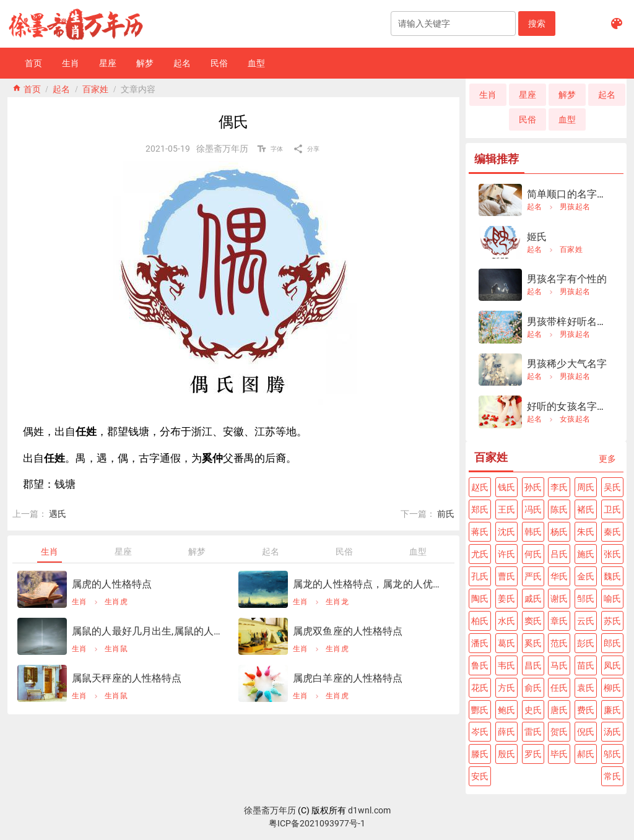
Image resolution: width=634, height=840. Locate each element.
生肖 (80, 602)
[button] (537, 24)
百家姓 (95, 88)
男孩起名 (575, 207)
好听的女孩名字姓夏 (572, 406)
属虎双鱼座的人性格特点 (348, 631)
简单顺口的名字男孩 (572, 194)
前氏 (446, 514)
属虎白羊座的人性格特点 (348, 678)
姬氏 (537, 237)
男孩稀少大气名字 (567, 364)
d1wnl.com (369, 810)
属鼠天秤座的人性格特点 (127, 678)
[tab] (49, 552)
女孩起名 (575, 419)
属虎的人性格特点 (112, 584)
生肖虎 (116, 602)
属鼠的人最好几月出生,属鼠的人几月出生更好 (148, 631)
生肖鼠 (116, 649)
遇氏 (58, 514)
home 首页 (27, 88)
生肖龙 (337, 602)
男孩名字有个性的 (567, 279)
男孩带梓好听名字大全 (577, 322)
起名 (61, 88)
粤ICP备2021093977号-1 (317, 823)
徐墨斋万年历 (270, 810)
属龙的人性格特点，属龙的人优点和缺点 (369, 584)
